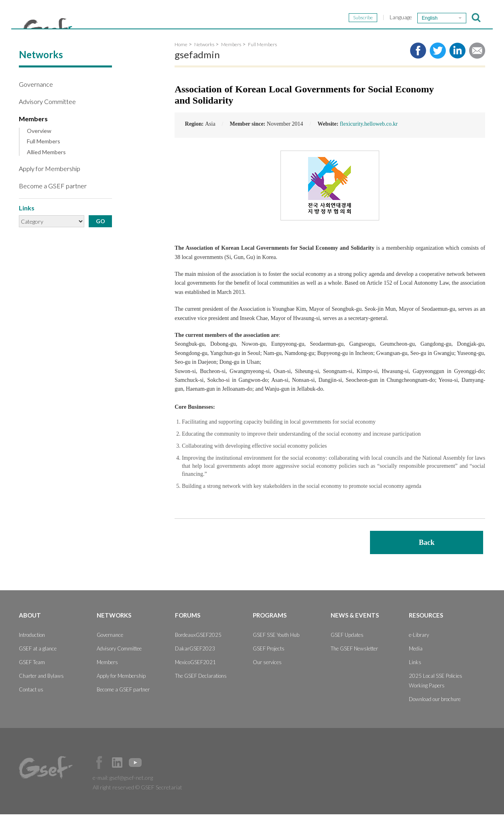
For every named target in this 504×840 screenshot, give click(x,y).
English (430, 18)
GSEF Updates (347, 661)
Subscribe (363, 17)
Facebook (99, 788)
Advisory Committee (47, 127)
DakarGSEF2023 (195, 674)
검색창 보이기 (476, 18)
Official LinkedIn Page (117, 788)
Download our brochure (435, 725)
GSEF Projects (269, 674)
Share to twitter (438, 76)
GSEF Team (32, 688)
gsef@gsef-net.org (131, 803)
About (143, 37)
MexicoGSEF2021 (195, 688)
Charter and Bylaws (41, 701)
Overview (39, 157)
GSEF (48, 29)
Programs (321, 37)
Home (181, 70)
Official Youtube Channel (135, 788)
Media (416, 674)
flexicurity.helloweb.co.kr (369, 150)
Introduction (32, 661)
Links (415, 688)
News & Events (392, 37)
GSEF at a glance (38, 674)
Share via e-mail (477, 76)
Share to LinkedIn (457, 76)
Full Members (44, 167)
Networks (202, 37)
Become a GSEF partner (53, 211)
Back (427, 568)
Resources (464, 37)
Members (33, 144)
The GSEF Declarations (201, 701)
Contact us (31, 715)
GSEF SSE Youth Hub (276, 661)
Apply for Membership (50, 194)
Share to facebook (418, 76)
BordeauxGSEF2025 (198, 661)
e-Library (419, 661)
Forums (262, 37)
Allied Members (46, 178)
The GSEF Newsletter (354, 674)
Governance (36, 110)
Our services (267, 688)
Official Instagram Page (153, 788)
